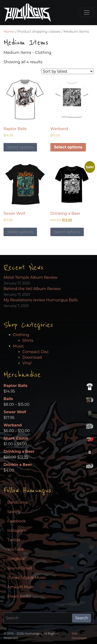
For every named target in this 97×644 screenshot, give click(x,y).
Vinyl (27, 363)
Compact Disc (36, 352)
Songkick (16, 559)
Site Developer (80, 636)
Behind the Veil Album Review (32, 289)
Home (9, 32)
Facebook (16, 521)
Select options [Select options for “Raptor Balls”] (20, 147)
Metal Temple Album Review (30, 277)
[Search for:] (38, 618)
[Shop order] (68, 71)
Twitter (14, 540)
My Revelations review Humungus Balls (41, 300)
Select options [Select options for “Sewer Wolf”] (20, 232)
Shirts (28, 340)
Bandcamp (18, 502)
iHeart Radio (19, 596)
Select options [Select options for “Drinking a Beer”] (67, 232)
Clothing (21, 335)
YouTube (16, 549)
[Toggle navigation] (87, 12)
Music (18, 346)
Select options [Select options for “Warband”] (68, 147)
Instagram (17, 531)
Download (32, 357)
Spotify (14, 512)
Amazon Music (21, 587)
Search (82, 618)
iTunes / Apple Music (27, 578)
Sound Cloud (20, 568)
